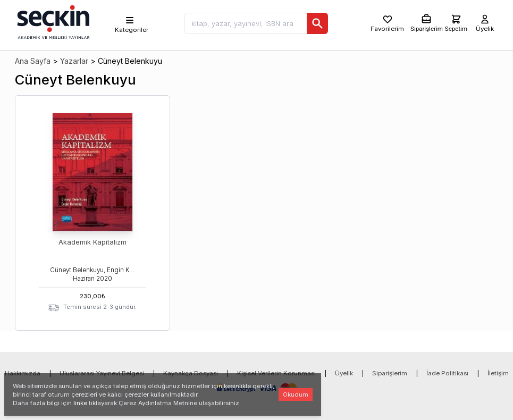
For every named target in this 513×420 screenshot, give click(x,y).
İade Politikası (447, 373)
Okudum (296, 394)
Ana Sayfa (33, 61)
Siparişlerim (390, 373)
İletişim (498, 373)
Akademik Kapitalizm (92, 242)
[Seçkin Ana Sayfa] (52, 21)
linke (80, 403)
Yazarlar (74, 61)
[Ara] (317, 23)
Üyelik (344, 373)
